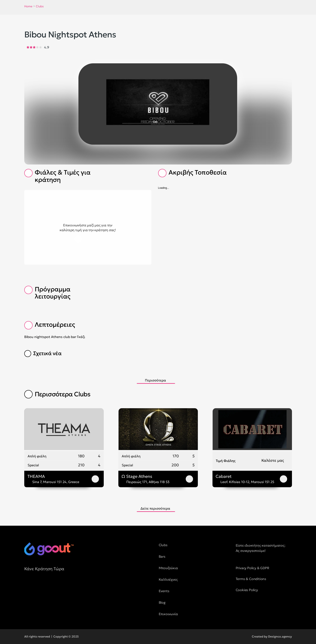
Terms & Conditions (251, 579)
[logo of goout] (49, 549)
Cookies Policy (247, 590)
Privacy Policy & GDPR (253, 568)
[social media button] (27, 588)
